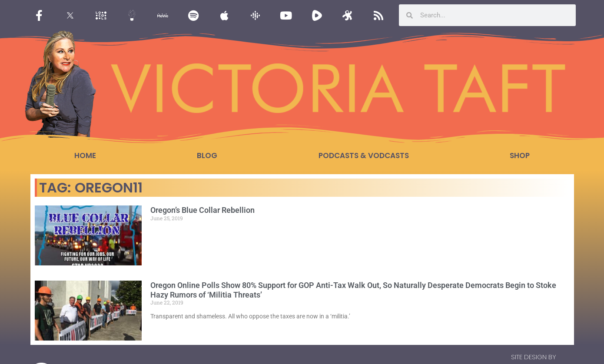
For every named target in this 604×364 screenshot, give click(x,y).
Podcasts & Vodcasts (364, 156)
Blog (207, 156)
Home (85, 156)
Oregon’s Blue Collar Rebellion (202, 210)
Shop (520, 156)
